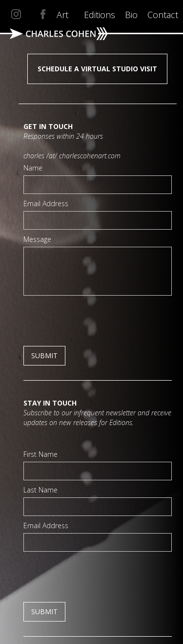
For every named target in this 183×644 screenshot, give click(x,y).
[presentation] (98, 320)
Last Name (41, 490)
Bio (131, 15)
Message (37, 239)
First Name (41, 454)
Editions (100, 15)
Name (33, 168)
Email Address (46, 204)
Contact (163, 15)
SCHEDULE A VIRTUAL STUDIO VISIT (97, 69)
